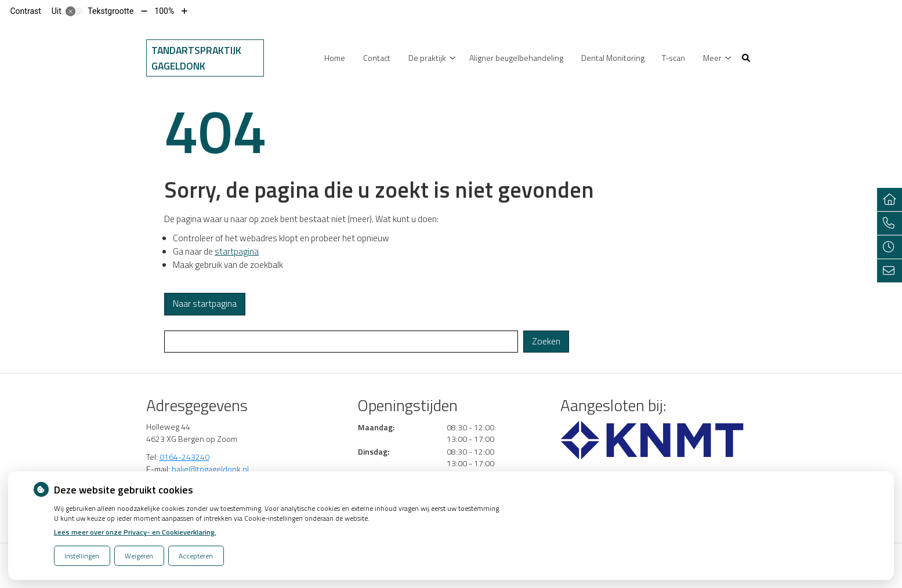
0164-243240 (184, 457)
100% (164, 11)
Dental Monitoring (613, 58)
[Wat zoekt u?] (341, 342)
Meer (712, 58)
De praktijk (427, 58)
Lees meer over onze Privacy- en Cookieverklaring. (135, 532)
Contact (377, 58)
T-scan (673, 58)
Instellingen (82, 556)
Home (335, 58)
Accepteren (196, 556)
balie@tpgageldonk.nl (210, 469)
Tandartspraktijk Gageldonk (196, 58)
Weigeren (139, 556)
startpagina (237, 251)
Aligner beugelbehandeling (516, 58)
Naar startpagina (205, 304)
